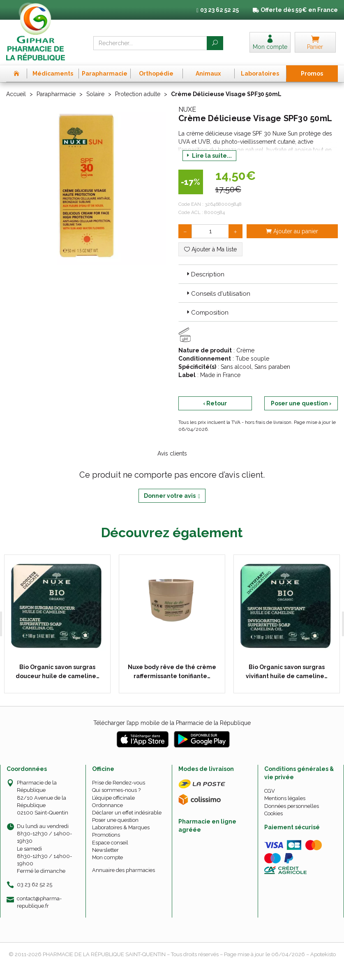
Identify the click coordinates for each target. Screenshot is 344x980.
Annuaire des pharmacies (124, 870)
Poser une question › (301, 403)
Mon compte (107, 857)
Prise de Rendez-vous (119, 782)
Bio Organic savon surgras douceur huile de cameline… (56, 671)
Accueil (16, 94)
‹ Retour (215, 403)
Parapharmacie (56, 94)
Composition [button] (207, 313)
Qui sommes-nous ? (116, 790)
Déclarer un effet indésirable (127, 812)
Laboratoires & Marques (121, 827)
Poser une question (115, 820)
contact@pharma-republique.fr (39, 902)
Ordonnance (107, 805)
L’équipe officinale (113, 797)
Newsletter (105, 850)
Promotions (106, 835)
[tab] (258, 274)
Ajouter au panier (292, 231)
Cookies (274, 813)
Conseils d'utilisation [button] (218, 294)
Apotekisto (323, 954)
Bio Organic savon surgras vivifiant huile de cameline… (285, 671)
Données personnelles (292, 806)
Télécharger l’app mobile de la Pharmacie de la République (172, 722)
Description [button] (205, 274)
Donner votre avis (172, 496)
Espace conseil (110, 842)
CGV (270, 790)
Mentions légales (285, 798)
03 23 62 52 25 (35, 885)
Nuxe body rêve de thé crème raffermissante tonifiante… (171, 671)
